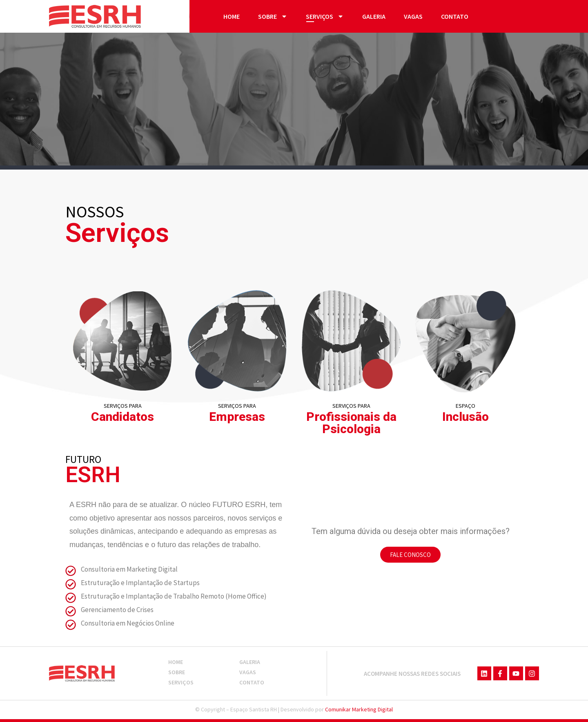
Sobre (273, 16)
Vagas (413, 16)
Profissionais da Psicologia (351, 423)
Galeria (374, 16)
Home (232, 16)
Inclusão (465, 417)
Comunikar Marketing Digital (359, 709)
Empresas (237, 417)
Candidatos (122, 417)
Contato (455, 16)
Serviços (325, 16)
